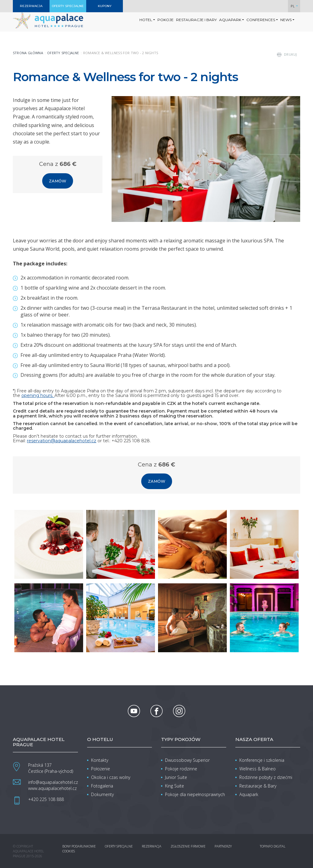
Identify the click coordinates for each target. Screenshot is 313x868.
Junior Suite (176, 777)
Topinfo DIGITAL (273, 846)
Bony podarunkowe (79, 846)
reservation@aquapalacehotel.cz (62, 441)
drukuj (291, 54)
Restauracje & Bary (258, 786)
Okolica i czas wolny (111, 777)
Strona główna (28, 53)
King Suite (175, 786)
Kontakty (100, 760)
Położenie (101, 769)
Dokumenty (102, 794)
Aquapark (249, 794)
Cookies (69, 851)
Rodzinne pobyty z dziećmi (266, 777)
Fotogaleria (102, 786)
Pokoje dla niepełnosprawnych (195, 794)
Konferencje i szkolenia (262, 760)
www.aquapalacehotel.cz (52, 788)
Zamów (58, 181)
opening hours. (38, 395)
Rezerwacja (152, 846)
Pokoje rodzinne (181, 769)
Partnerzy (223, 846)
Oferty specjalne (63, 53)
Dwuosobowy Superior (187, 760)
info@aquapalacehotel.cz (53, 782)
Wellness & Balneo (258, 769)
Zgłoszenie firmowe (188, 846)
